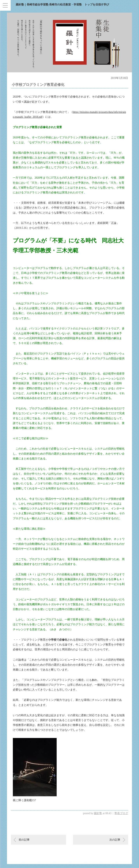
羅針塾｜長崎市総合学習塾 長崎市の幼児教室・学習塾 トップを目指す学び (62, 5)
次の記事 (115, 840)
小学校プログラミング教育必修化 (38, 85)
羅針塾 (98, 813)
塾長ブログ (121, 813)
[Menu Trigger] (5, 5)
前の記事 (24, 840)
